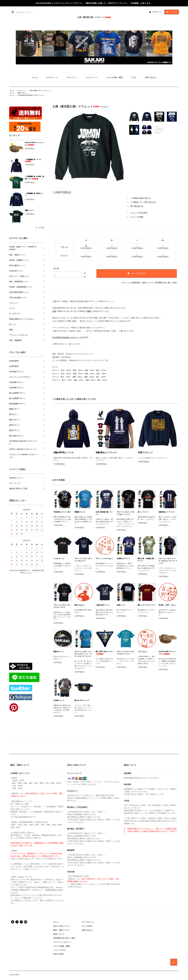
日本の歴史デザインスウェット (40, 91)
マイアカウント (88, 922)
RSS (55, 954)
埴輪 (89, 311)
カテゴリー (52, 77)
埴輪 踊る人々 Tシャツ (106, 452)
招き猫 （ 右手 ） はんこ (167, 605)
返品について (148, 283)
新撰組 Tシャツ (80, 512)
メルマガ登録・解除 (114, 77)
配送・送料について (61, 930)
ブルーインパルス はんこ (104, 558)
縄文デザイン (23, 93)
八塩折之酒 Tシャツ (103, 605)
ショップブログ (60, 950)
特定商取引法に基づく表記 (166, 283)
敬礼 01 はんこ (80, 605)
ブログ (134, 77)
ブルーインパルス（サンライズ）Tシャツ (62, 606)
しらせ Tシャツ (59, 558)
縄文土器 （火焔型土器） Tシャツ (146, 560)
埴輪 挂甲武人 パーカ (64, 452)
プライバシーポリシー (62, 942)
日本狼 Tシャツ (59, 700)
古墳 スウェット (145, 452)
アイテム (171, 12)
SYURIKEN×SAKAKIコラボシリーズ (31, 95)
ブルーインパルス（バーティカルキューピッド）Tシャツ (168, 561)
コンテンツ (92, 77)
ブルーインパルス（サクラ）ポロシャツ (83, 560)
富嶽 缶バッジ (58, 652)
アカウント (157, 12)
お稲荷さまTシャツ (123, 558)
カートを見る (87, 926)
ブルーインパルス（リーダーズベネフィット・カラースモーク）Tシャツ (83, 654)
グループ (72, 77)
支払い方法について (61, 926)
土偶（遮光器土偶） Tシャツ (104, 513)
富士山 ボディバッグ (82, 700)
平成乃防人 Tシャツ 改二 (62, 512)
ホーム (35, 77)
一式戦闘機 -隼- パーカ (33, 160)
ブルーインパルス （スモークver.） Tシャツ (125, 513)
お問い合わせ (150, 77)
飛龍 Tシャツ (29, 210)
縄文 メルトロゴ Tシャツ (146, 605)
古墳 (54, 311)
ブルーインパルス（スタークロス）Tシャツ (125, 653)
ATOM (61, 954)
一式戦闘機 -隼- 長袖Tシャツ (34, 195)
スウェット (22, 91)
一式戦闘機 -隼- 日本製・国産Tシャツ (34, 178)
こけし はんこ (143, 652)
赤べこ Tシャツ (143, 512)
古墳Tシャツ (121, 605)
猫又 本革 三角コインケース (105, 653)
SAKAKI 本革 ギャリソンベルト (35, 144)
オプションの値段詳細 (131, 283)
